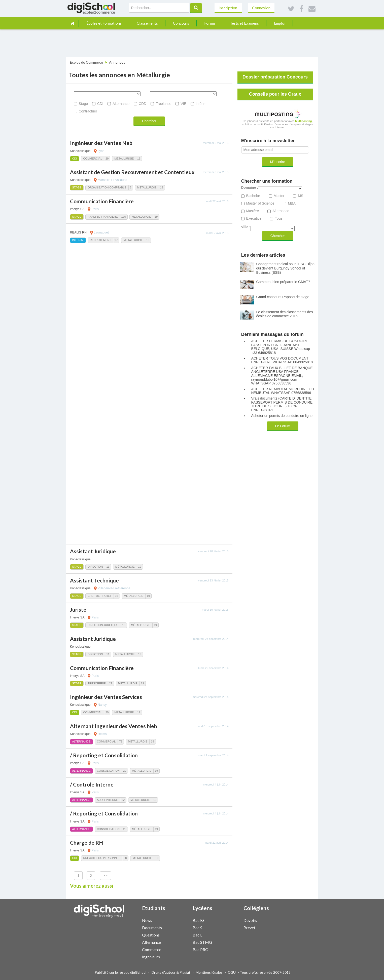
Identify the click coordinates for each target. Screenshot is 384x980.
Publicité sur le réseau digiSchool (120, 972)
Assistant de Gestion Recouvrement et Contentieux (132, 172)
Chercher (149, 121)
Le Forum (283, 426)
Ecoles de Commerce (86, 62)
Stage (83, 104)
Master (279, 196)
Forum (210, 23)
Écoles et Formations (104, 23)
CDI (100, 104)
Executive (254, 219)
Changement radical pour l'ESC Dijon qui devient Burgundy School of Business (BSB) (285, 268)
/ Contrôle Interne (92, 784)
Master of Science (260, 203)
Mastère (253, 211)
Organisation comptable (107, 187)
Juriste (78, 610)
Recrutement (100, 240)
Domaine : (250, 188)
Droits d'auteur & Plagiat (171, 972)
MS (301, 196)
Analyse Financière (103, 217)
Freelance (163, 104)
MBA (292, 203)
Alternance (121, 104)
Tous (279, 219)
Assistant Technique (94, 580)
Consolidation (108, 771)
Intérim (201, 104)
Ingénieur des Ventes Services (106, 697)
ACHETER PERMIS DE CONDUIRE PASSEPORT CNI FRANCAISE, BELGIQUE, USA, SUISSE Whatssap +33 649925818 (281, 347)
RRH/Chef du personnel (102, 858)
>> (106, 875)
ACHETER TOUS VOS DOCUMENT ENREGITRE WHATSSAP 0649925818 (282, 360)
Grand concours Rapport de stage (283, 297)
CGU (232, 972)
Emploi (280, 23)
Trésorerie (97, 683)
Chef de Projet (100, 596)
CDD (143, 104)
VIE (183, 104)
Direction (95, 567)
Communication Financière (102, 201)
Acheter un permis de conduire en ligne (282, 416)
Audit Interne (108, 800)
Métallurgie (124, 159)
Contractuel (88, 111)
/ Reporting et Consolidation (104, 755)
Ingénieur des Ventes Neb (101, 143)
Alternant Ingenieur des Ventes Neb (114, 726)
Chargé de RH (86, 842)
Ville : (246, 227)
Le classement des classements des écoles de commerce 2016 (285, 314)
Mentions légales (209, 972)
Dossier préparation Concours (275, 77)
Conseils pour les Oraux (275, 94)
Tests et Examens (244, 23)
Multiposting (304, 121)
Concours (181, 23)
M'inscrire (278, 162)
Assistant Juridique (93, 551)
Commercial (93, 159)
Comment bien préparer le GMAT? (283, 282)
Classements (147, 23)
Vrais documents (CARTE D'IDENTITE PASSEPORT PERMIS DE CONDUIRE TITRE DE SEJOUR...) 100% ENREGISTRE (282, 404)
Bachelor (253, 196)
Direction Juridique (103, 625)
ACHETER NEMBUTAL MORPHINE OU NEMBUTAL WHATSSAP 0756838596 (283, 391)
